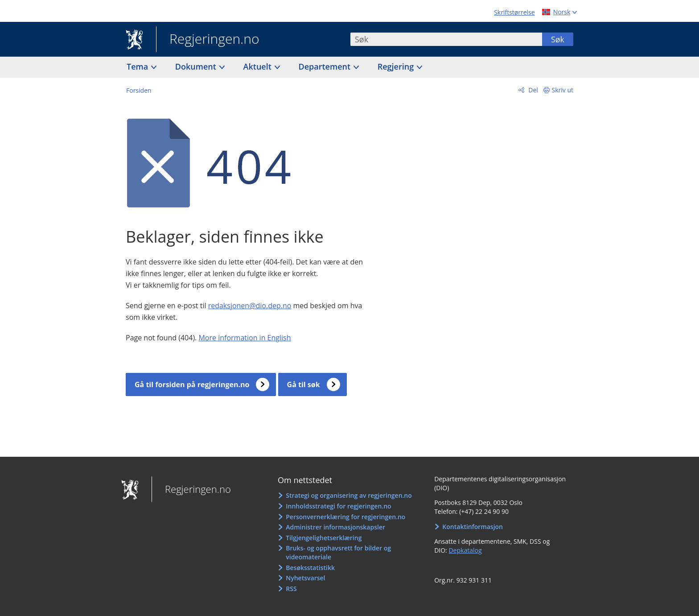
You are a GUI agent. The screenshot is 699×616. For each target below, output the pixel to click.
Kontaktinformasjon (473, 527)
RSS (291, 589)
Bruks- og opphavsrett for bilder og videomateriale (338, 552)
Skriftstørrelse (514, 12)
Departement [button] (326, 66)
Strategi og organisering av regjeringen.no (349, 495)
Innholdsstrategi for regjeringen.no (338, 506)
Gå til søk (304, 384)
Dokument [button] (197, 66)
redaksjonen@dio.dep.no (250, 306)
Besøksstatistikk (310, 568)
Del (532, 90)
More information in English (245, 338)
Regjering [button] (397, 66)
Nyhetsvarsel (305, 578)
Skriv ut (563, 90)
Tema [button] (138, 66)
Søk (558, 39)
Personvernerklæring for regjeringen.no (345, 517)
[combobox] (446, 39)
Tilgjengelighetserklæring (324, 538)
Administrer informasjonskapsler (335, 527)
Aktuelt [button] (259, 66)
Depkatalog (465, 550)
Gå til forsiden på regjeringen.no (192, 384)
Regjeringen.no (208, 40)
